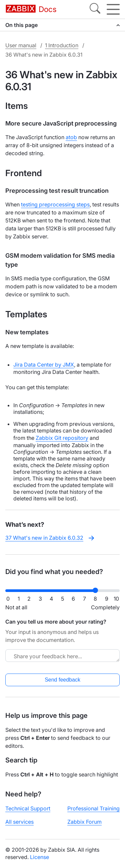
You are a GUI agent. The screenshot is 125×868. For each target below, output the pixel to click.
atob (71, 137)
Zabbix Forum (84, 822)
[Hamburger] (113, 9)
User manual (21, 45)
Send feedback (62, 680)
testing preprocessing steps (55, 204)
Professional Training (93, 808)
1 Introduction (62, 45)
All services (19, 822)
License (39, 857)
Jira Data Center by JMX (44, 365)
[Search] (95, 9)
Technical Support (28, 808)
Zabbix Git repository (62, 438)
